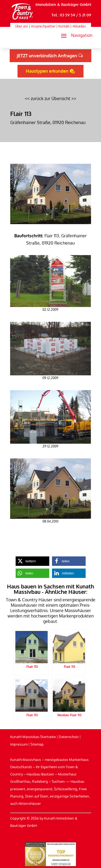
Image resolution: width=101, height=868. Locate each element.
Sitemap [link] (37, 744)
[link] (22, 20)
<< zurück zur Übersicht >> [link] (50, 98)
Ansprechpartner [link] (43, 26)
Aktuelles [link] (79, 26)
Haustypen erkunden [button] (47, 71)
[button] (74, 36)
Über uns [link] (22, 26)
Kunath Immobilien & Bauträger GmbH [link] (56, 4)
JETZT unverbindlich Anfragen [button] (47, 56)
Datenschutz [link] (69, 737)
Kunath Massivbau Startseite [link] (33, 737)
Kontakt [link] (64, 26)
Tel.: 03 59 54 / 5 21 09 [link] (71, 15)
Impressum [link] (19, 744)
